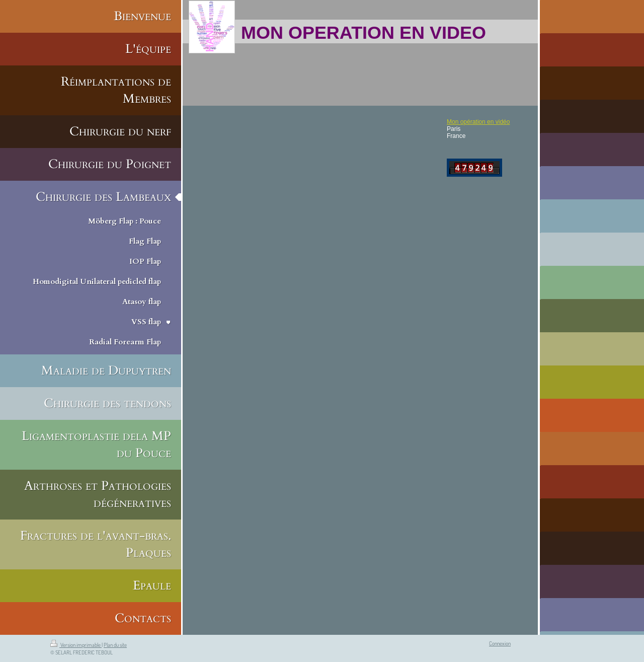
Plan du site (115, 645)
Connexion (500, 643)
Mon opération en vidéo (478, 122)
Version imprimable (76, 645)
